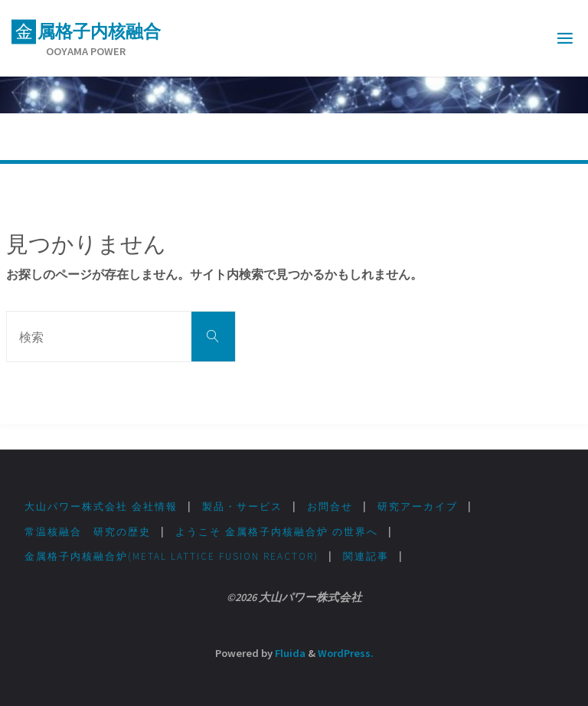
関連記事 (366, 556)
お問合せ (330, 507)
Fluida (289, 653)
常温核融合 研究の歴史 (88, 532)
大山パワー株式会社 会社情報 (101, 507)
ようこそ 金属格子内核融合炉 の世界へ (277, 532)
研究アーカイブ (418, 507)
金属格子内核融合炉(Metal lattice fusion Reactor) (171, 556)
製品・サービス (242, 507)
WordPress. (346, 653)
